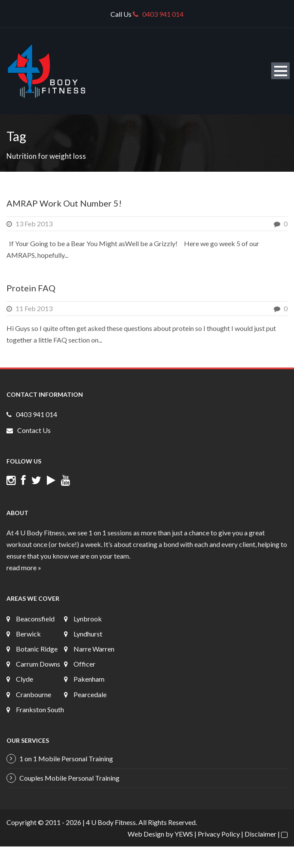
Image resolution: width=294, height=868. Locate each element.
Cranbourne (34, 694)
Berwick (28, 634)
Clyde (24, 679)
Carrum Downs (38, 664)
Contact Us (34, 430)
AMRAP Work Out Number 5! (64, 203)
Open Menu (280, 71)
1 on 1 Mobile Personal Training (66, 758)
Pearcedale (90, 694)
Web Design (146, 834)
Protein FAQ (31, 288)
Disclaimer (260, 834)
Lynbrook (88, 619)
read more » (24, 567)
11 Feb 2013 (34, 308)
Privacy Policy (219, 834)
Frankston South (40, 709)
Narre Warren (94, 649)
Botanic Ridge (37, 649)
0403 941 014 (158, 14)
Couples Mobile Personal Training (69, 778)
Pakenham (89, 679)
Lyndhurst (88, 634)
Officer (84, 664)
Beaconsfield (35, 619)
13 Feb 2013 (34, 224)
